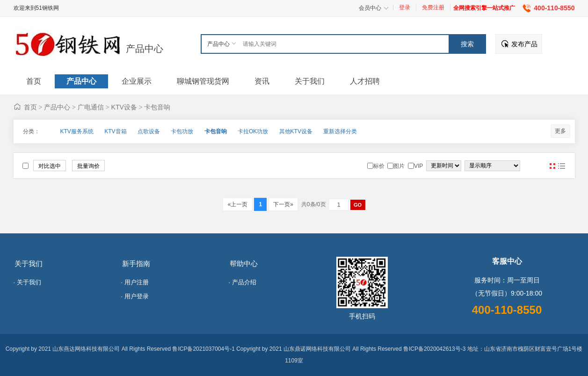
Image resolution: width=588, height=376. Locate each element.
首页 (30, 107)
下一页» (283, 204)
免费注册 (433, 7)
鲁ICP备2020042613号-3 (434, 349)
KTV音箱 (115, 131)
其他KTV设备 (296, 131)
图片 (552, 166)
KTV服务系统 (77, 131)
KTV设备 (124, 107)
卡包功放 (182, 131)
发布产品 (524, 44)
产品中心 (145, 49)
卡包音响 (157, 107)
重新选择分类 (340, 131)
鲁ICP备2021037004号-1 (203, 349)
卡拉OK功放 (253, 131)
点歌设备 (149, 131)
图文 (562, 166)
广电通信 (91, 107)
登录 (405, 7)
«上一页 (237, 204)
